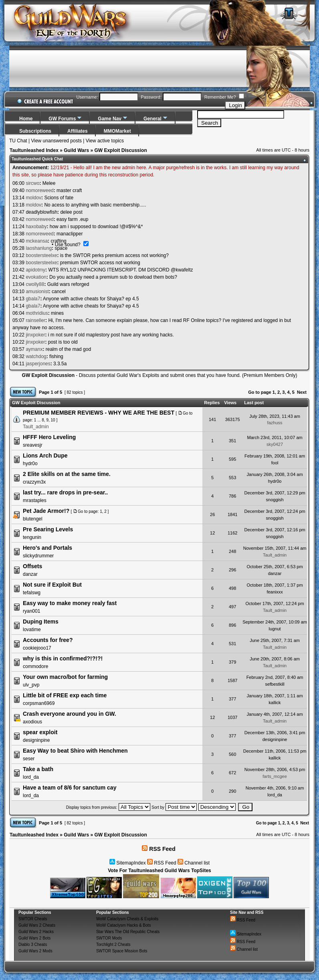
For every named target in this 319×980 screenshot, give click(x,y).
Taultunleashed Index (34, 150)
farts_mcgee (275, 776)
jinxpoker (35, 335)
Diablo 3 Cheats (33, 945)
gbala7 (33, 299)
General (152, 119)
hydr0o (30, 464)
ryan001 (31, 611)
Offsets (32, 566)
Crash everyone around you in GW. (70, 714)
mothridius (37, 313)
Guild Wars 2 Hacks (36, 932)
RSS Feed (158, 849)
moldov (33, 198)
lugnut (275, 629)
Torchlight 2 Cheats (113, 945)
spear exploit (40, 732)
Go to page (259, 392)
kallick (275, 703)
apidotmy (35, 270)
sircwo (32, 183)
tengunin (32, 537)
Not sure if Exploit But (52, 585)
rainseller (35, 320)
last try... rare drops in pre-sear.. (65, 492)
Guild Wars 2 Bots (34, 938)
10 (53, 420)
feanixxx (275, 592)
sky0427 (275, 444)
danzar (30, 574)
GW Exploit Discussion (120, 150)
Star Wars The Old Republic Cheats (128, 932)
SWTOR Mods (109, 938)
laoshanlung (39, 248)
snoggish (275, 500)
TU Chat (18, 141)
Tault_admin (36, 427)
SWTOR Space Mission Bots (122, 951)
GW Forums (62, 119)
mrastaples (35, 500)
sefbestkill (275, 684)
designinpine (36, 740)
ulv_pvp (31, 685)
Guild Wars (76, 150)
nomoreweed (39, 190)
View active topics (105, 141)
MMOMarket (117, 131)
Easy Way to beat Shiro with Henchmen (75, 751)
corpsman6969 (39, 703)
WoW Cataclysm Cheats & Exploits (127, 919)
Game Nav (110, 119)
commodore (35, 666)
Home (26, 119)
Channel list (194, 863)
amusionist (37, 292)
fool (275, 463)
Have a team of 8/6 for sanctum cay (70, 788)
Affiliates (78, 131)
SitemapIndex (128, 863)
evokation (36, 277)
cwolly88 (35, 284)
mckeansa (37, 241)
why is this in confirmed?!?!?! (63, 658)
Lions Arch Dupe (45, 456)
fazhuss (275, 423)
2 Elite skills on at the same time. (67, 474)
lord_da (31, 777)
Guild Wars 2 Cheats (37, 925)
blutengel (33, 519)
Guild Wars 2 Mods (35, 951)
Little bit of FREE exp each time (65, 695)
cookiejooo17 (37, 648)
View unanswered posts (56, 141)
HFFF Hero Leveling (49, 437)
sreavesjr (33, 445)
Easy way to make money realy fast (70, 603)
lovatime (32, 630)
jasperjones (38, 364)
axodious (32, 722)
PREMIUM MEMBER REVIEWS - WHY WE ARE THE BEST (99, 413)
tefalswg (32, 593)
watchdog (36, 356)
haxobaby (36, 227)
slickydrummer (38, 556)
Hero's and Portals (47, 548)
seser (29, 759)
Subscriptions (35, 131)
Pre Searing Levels (48, 529)
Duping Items (41, 622)
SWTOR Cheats (33, 919)
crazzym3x (34, 482)
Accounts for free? (48, 640)
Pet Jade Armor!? (46, 511)
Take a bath (38, 769)
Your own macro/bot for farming (65, 677)
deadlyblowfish (41, 212)
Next (302, 392)
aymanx (34, 349)
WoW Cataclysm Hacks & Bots (124, 925)
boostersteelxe (41, 255)
